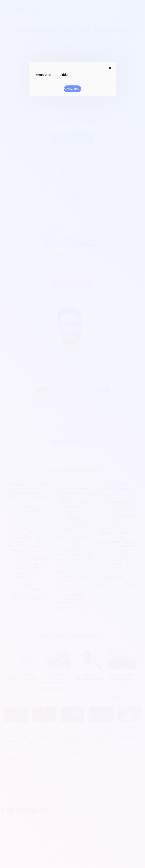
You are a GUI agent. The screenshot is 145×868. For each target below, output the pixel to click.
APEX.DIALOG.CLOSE (109, 68)
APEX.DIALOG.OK (72, 89)
